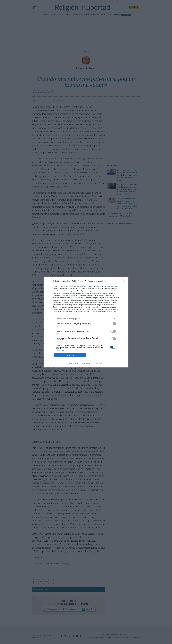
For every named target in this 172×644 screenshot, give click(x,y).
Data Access (86, 363)
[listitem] (86, 319)
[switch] (113, 324)
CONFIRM (70, 355)
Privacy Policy (98, 363)
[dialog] (86, 322)
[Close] (124, 281)
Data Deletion (74, 363)
